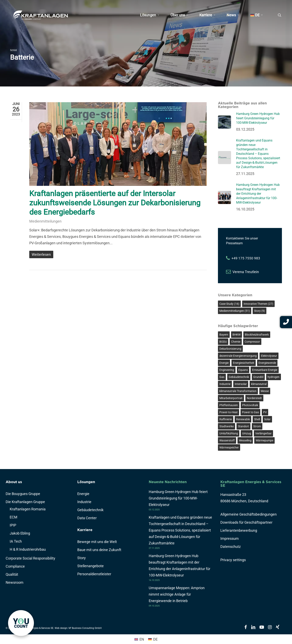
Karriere (85, 530)
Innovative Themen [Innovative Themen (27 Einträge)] (258, 304)
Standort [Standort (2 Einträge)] (243, 426)
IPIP (13, 525)
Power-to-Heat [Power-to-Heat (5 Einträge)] (229, 412)
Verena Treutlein (246, 272)
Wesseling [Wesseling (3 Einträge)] (245, 440)
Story (82, 558)
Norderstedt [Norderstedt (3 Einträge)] (254, 398)
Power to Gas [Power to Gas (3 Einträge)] (250, 412)
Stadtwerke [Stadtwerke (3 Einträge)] (227, 426)
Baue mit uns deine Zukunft (99, 550)
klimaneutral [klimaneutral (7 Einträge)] (259, 384)
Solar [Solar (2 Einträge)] (267, 419)
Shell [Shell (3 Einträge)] (257, 419)
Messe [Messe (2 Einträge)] (265, 391)
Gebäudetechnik (90, 510)
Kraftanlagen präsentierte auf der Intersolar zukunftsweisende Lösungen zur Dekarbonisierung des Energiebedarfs (115, 203)
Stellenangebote (91, 566)
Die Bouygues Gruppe (23, 494)
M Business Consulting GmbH (85, 628)
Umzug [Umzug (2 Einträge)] (247, 433)
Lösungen (86, 482)
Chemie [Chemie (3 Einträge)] (236, 342)
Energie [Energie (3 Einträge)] (224, 363)
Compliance (15, 566)
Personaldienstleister (94, 574)
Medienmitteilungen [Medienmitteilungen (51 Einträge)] (235, 311)
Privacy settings (233, 560)
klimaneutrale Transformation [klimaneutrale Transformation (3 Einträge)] (238, 391)
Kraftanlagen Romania (28, 509)
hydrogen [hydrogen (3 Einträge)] (274, 377)
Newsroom (15, 582)
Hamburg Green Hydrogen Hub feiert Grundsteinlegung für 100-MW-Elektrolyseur (178, 498)
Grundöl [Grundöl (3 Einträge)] (258, 377)
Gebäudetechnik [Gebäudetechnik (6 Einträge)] (239, 377)
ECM (14, 517)
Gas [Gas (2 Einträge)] (222, 377)
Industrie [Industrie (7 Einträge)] (225, 384)
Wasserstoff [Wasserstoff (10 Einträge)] (227, 440)
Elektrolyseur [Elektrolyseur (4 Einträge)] (269, 356)
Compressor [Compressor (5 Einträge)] (252, 342)
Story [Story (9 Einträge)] (260, 311)
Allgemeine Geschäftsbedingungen (249, 514)
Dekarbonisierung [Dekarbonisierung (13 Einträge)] (230, 349)
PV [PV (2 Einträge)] (265, 412)
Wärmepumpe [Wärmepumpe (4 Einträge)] (264, 440)
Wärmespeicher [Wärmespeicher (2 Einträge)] (229, 447)
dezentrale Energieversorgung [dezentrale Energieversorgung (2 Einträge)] (238, 356)
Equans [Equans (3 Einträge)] (243, 370)
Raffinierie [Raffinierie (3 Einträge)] (226, 419)
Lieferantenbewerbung (239, 530)
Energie (83, 494)
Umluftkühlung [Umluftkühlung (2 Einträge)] (229, 433)
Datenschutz (231, 547)
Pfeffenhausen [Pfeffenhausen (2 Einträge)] (229, 405)
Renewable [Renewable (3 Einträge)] (243, 419)
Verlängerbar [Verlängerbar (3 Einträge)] (263, 433)
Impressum (230, 538)
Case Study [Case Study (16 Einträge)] (229, 304)
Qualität (12, 574)
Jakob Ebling (20, 533)
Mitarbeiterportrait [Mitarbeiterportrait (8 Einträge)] (231, 398)
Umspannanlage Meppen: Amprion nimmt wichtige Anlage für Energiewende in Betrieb (177, 594)
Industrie (84, 502)
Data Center (87, 518)
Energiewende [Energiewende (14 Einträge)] (267, 363)
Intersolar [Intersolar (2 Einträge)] (241, 384)
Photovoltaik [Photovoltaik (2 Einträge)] (250, 405)
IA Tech (16, 541)
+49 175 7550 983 (246, 258)
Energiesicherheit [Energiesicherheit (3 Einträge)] (244, 363)
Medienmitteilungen (45, 221)
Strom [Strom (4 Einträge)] (257, 426)
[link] (21, 623)
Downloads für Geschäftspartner (246, 522)
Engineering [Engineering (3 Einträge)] (227, 370)
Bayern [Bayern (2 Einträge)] (224, 335)
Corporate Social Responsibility (30, 558)
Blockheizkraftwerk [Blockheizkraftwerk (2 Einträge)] (257, 335)
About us (14, 482)
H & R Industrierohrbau (28, 549)
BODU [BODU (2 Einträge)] (223, 342)
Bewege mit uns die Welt (97, 542)
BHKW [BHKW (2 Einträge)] (237, 335)
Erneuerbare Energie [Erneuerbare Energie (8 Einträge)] (265, 370)
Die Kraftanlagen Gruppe (25, 502)
